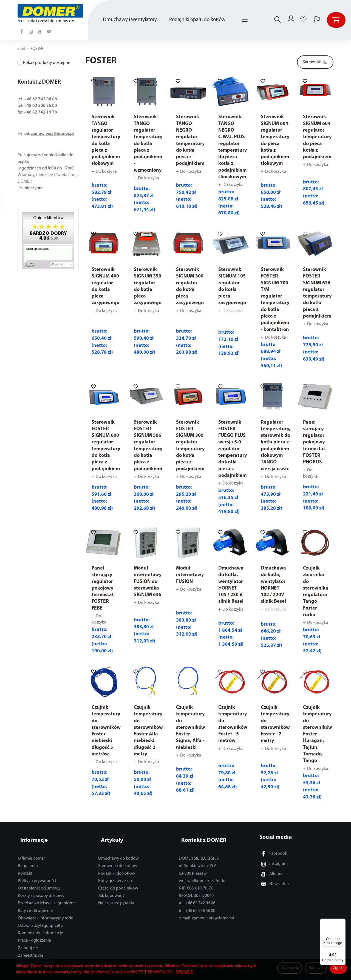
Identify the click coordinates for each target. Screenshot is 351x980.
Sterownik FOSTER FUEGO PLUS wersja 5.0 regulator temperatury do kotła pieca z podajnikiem (233, 449)
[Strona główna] (51, 11)
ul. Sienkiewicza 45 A (198, 860)
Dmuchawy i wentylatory (130, 20)
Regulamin (28, 860)
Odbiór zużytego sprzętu (40, 919)
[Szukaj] (276, 20)
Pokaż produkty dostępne (44, 63)
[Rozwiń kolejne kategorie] (245, 20)
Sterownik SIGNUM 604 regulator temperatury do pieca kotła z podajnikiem (317, 137)
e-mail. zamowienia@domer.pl (206, 912)
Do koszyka (106, 172)
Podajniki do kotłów (117, 867)
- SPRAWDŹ (183, 972)
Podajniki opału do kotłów (197, 20)
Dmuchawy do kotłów (118, 852)
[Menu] (342, 922)
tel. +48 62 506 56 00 (197, 905)
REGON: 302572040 (196, 890)
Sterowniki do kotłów (118, 860)
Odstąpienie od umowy (39, 882)
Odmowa (316, 968)
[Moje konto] (290, 20)
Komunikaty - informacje (40, 927)
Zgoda (338, 968)
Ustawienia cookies (35, 957)
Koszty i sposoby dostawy (41, 890)
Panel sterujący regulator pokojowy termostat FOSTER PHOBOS (314, 442)
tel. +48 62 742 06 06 (197, 897)
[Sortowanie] (315, 62)
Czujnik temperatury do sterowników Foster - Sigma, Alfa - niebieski (191, 728)
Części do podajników (118, 882)
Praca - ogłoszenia (34, 934)
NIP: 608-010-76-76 (196, 882)
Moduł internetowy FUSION (190, 575)
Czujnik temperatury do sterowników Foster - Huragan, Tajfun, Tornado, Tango (318, 734)
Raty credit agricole (35, 905)
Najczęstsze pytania (116, 897)
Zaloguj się (28, 942)
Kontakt (25, 867)
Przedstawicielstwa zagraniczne (47, 897)
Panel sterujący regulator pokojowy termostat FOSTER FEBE (103, 588)
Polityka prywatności (37, 875)
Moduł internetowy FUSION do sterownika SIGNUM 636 (148, 582)
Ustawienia (290, 968)
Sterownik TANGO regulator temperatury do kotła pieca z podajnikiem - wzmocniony (148, 144)
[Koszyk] (336, 20)
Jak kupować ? (111, 890)
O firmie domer (31, 852)
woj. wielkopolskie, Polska (203, 875)
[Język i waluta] (317, 20)
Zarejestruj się (30, 949)
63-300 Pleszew (193, 867)
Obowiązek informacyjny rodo (46, 912)
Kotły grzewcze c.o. (115, 875)
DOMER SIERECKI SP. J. (199, 852)
